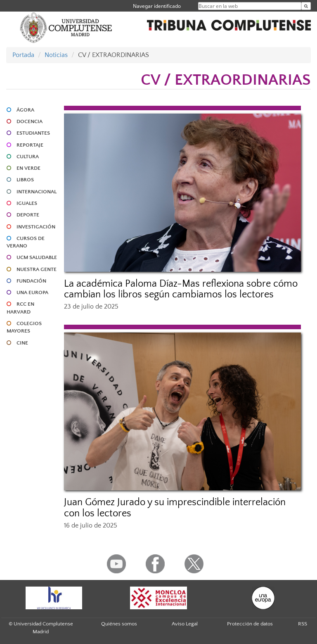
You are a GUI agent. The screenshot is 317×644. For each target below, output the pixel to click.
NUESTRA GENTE (37, 269)
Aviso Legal (185, 624)
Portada (23, 55)
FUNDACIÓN (31, 281)
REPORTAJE (30, 145)
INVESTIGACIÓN (36, 227)
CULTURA (28, 157)
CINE (22, 343)
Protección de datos (250, 624)
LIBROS (25, 180)
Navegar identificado (157, 6)
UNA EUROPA (32, 292)
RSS (303, 624)
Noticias (56, 55)
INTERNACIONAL (37, 192)
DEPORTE (28, 215)
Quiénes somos (119, 624)
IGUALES (27, 203)
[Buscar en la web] (306, 6)
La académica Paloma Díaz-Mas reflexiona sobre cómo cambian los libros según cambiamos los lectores (181, 289)
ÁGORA (25, 110)
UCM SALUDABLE (37, 257)
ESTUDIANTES (33, 133)
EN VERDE (28, 168)
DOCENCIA (30, 121)
